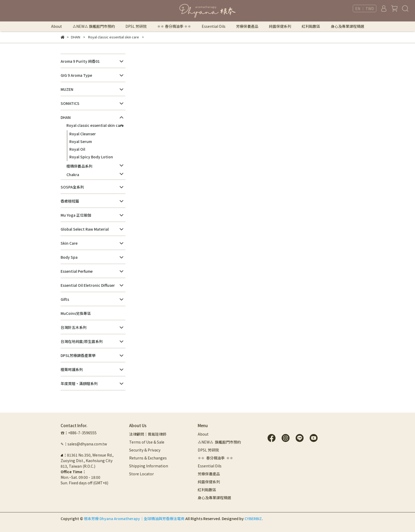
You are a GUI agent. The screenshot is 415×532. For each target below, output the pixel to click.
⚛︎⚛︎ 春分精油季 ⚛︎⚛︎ (174, 26)
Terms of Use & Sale (147, 442)
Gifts (65, 299)
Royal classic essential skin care (95, 125)
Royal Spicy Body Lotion (91, 157)
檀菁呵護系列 (72, 369)
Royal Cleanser (83, 134)
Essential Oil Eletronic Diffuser (88, 285)
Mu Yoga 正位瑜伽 (76, 215)
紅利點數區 (311, 26)
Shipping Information (149, 466)
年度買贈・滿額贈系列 (79, 383)
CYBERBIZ (253, 518)
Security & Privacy (145, 450)
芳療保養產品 (247, 26)
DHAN (66, 117)
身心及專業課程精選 (348, 26)
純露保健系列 (280, 26)
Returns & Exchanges (148, 458)
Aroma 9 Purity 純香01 (80, 61)
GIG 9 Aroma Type (76, 75)
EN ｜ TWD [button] (365, 8)
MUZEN (67, 89)
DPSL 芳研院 (136, 26)
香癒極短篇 (70, 201)
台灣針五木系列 (74, 327)
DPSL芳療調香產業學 (78, 355)
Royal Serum (81, 141)
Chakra (73, 175)
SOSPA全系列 (72, 187)
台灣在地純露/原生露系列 (82, 341)
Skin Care (69, 243)
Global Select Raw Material (85, 229)
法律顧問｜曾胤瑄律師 (148, 434)
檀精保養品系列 (79, 166)
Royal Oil (77, 149)
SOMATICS (70, 103)
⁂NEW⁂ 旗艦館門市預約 (94, 26)
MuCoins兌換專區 (76, 313)
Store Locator (141, 474)
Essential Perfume (77, 271)
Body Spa (69, 257)
